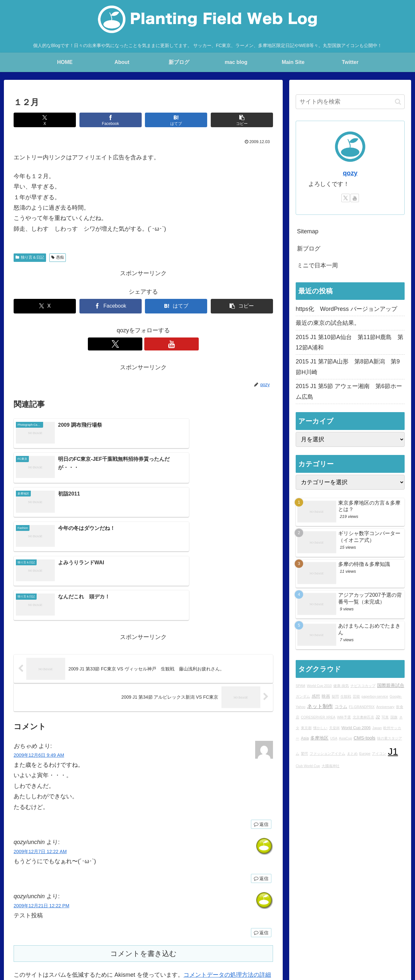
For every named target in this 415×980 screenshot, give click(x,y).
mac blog (167, 944)
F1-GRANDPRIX (362, 707)
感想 (316, 696)
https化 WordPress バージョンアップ (346, 309)
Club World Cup (308, 766)
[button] (242, 120)
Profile (121, 944)
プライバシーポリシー (360, 944)
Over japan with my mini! (208, 944)
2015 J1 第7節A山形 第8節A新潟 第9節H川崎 (348, 367)
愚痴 (58, 257)
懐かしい (320, 728)
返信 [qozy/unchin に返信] (261, 776)
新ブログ (309, 249)
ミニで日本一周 (317, 265)
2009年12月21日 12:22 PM (41, 803)
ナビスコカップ (363, 686)
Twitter (299, 944)
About (102, 944)
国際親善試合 (391, 685)
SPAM (300, 686)
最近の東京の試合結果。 (328, 323)
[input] (350, 102)
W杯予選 (344, 717)
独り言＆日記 (30, 257)
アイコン (379, 753)
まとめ (352, 753)
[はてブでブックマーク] (176, 120)
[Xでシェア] (45, 120)
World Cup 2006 (356, 728)
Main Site (52, 944)
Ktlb (281, 944)
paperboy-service (375, 696)
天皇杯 (334, 728)
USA (334, 738)
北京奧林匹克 (363, 717)
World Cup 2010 (319, 686)
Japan (377, 728)
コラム (341, 707)
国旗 (394, 717)
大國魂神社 (331, 766)
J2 (378, 717)
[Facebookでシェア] (111, 120)
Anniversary (385, 707)
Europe (365, 753)
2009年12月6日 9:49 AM (39, 653)
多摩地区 (319, 738)
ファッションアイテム (327, 753)
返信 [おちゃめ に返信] (261, 722)
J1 (393, 751)
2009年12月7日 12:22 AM (40, 749)
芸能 (356, 696)
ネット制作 (320, 706)
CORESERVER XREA (318, 717)
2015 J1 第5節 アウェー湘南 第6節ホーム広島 (349, 391)
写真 (385, 717)
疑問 (335, 696)
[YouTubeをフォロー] (151, 344)
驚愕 (304, 753)
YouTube (321, 944)
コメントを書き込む (143, 851)
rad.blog (142, 944)
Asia (305, 738)
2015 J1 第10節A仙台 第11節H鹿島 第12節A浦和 (350, 342)
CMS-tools (365, 738)
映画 (326, 696)
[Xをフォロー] (136, 344)
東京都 (306, 728)
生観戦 (346, 696)
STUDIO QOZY (255, 944)
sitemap (397, 944)
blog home (79, 944)
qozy (350, 173)
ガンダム (303, 696)
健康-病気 (341, 686)
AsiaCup (345, 738)
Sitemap (308, 231)
